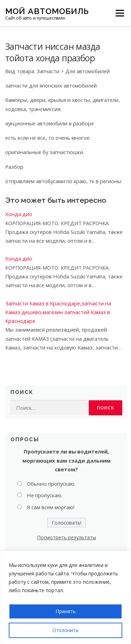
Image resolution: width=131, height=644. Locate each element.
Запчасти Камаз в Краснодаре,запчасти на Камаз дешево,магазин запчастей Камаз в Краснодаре (58, 312)
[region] (65, 597)
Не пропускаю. (45, 495)
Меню (120, 13)
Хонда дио (19, 214)
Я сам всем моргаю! (51, 507)
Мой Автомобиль (47, 11)
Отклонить (65, 630)
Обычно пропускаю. (51, 484)
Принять (66, 611)
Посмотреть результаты (67, 537)
